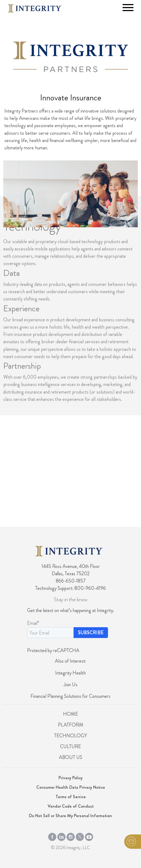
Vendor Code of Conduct (71, 806)
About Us (71, 757)
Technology (70, 736)
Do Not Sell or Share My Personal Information (70, 816)
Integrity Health (70, 673)
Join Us (70, 685)
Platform (71, 725)
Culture (70, 747)
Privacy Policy (70, 778)
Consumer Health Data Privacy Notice (71, 787)
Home (70, 714)
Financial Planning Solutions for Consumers (70, 696)
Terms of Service (71, 797)
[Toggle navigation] (128, 8)
